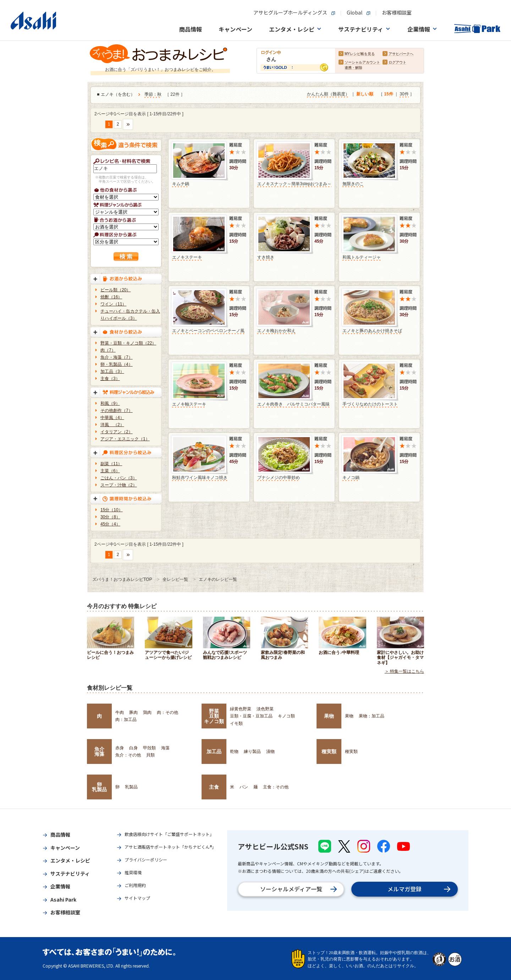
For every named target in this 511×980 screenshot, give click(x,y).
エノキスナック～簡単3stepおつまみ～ (294, 184)
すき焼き (266, 257)
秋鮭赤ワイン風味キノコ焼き (200, 478)
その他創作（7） (117, 411)
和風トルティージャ (362, 257)
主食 (214, 787)
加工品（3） (112, 371)
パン (244, 787)
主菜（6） (110, 471)
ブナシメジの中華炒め (279, 478)
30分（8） (110, 517)
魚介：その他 (128, 755)
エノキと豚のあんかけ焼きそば (372, 331)
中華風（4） (112, 418)
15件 (388, 94)
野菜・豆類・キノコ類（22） (128, 343)
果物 (329, 716)
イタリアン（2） (117, 432)
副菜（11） (111, 464)
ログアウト (397, 62)
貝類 (150, 755)
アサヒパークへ (401, 54)
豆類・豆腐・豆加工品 (251, 716)
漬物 (270, 751)
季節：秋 (153, 94)
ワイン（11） (113, 304)
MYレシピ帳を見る (360, 54)
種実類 (329, 751)
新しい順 (365, 94)
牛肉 (120, 712)
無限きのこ (353, 184)
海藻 (165, 748)
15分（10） (112, 510)
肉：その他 (167, 712)
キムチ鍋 (181, 184)
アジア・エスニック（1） (125, 439)
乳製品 (131, 787)
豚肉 (133, 712)
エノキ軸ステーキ (189, 404)
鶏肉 (147, 712)
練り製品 (252, 751)
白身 (133, 748)
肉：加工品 (126, 720)
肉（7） (108, 350)
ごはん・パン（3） (119, 478)
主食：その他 (276, 787)
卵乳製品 (99, 787)
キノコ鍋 (351, 478)
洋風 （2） (112, 425)
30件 (404, 94)
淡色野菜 (265, 709)
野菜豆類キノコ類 (214, 716)
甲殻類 (149, 748)
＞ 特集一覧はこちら (404, 671)
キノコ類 (286, 716)
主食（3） (110, 379)
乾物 (234, 751)
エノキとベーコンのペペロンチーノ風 (208, 331)
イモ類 (236, 723)
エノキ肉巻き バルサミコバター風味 (293, 404)
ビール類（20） (116, 290)
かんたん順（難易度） (328, 94)
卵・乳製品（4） (117, 364)
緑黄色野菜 (241, 709)
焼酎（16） (111, 297)
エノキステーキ (187, 257)
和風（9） (110, 403)
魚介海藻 (99, 751)
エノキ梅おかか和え (276, 331)
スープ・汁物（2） (119, 485)
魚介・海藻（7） (117, 357)
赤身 (120, 748)
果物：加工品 (372, 716)
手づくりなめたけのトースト (370, 404)
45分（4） (110, 524)
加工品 (214, 751)
